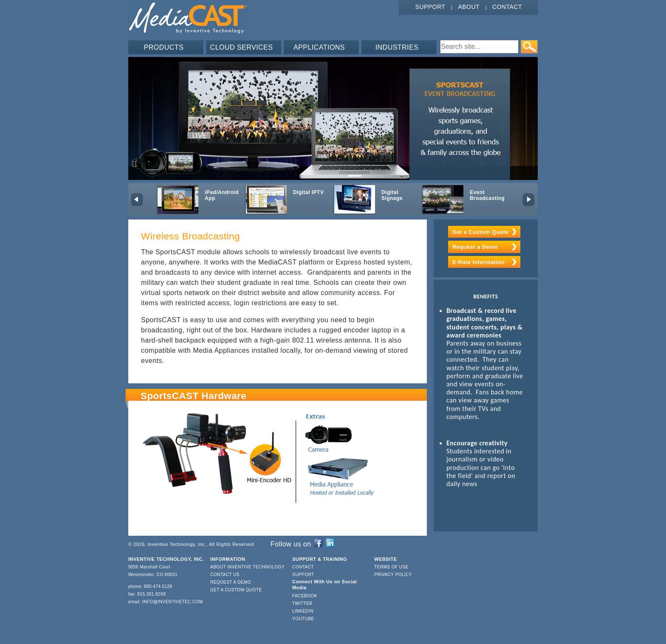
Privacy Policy (393, 575)
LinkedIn (303, 611)
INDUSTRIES (397, 47)
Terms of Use (391, 567)
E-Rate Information (478, 262)
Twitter (302, 603)
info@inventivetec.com (173, 602)
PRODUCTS (164, 47)
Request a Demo (475, 247)
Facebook (305, 596)
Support (430, 7)
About (469, 7)
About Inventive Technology (247, 567)
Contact (507, 7)
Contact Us (225, 575)
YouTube (303, 619)
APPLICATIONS (319, 47)
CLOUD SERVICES (242, 47)
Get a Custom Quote (481, 232)
